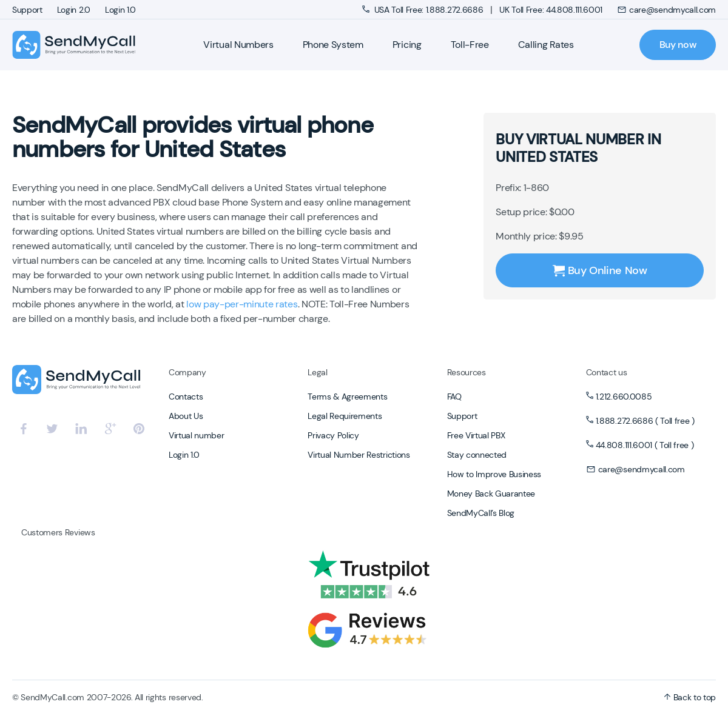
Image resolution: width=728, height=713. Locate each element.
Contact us (607, 372)
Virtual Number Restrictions (359, 455)
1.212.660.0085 (624, 397)
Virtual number (197, 435)
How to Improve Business (494, 474)
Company (187, 372)
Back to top (690, 697)
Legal (317, 372)
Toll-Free (470, 45)
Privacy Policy (333, 435)
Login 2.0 (74, 10)
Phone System (333, 45)
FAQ (454, 397)
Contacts (186, 397)
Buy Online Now (600, 270)
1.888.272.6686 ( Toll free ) (645, 421)
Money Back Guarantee (491, 494)
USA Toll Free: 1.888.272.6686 (424, 10)
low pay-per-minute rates (242, 304)
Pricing (407, 45)
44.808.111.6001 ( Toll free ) (645, 445)
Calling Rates (546, 45)
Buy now (678, 45)
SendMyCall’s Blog (481, 513)
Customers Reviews (58, 532)
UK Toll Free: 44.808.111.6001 (551, 10)
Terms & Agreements (347, 397)
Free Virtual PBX (476, 435)
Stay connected (477, 455)
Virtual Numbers (238, 45)
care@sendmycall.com (666, 10)
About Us (186, 416)
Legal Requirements (345, 416)
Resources (467, 372)
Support (27, 10)
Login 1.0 (120, 10)
